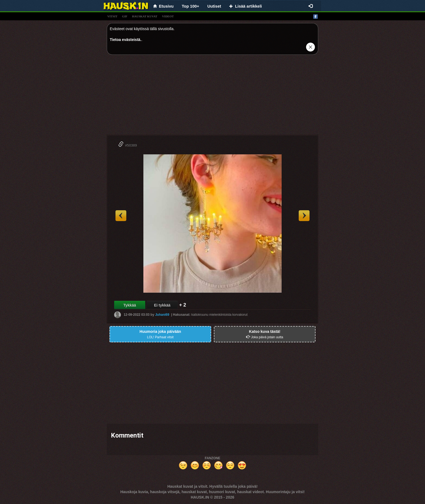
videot (168, 16)
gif (125, 16)
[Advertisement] (212, 97)
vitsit (112, 16)
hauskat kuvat (145, 16)
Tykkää (130, 305)
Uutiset (214, 6)
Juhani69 (162, 315)
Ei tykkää (162, 305)
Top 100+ (191, 6)
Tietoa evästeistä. (125, 40)
